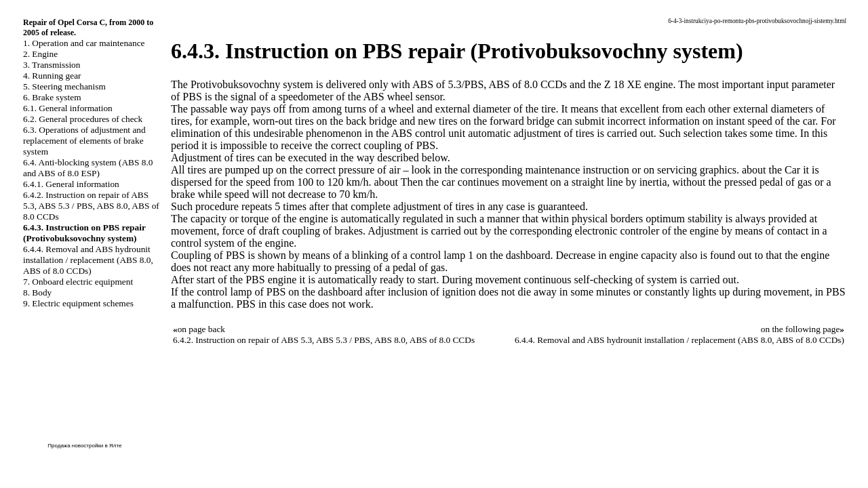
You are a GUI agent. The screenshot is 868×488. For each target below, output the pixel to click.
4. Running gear (52, 76)
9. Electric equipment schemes (78, 303)
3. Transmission (52, 65)
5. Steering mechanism (64, 86)
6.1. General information (68, 108)
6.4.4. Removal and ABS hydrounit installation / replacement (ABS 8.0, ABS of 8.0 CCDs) (88, 260)
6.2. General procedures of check (83, 119)
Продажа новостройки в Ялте (84, 446)
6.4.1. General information (71, 184)
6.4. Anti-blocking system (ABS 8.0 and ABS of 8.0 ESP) (88, 168)
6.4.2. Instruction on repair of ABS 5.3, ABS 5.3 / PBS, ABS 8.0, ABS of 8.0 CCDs (91, 206)
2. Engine (40, 54)
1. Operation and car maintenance (84, 43)
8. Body (37, 292)
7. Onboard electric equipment (78, 282)
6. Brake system (52, 97)
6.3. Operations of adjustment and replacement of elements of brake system (84, 141)
